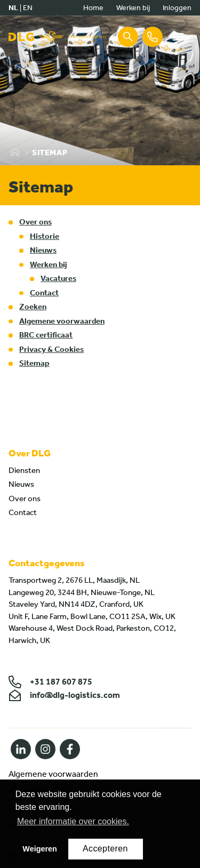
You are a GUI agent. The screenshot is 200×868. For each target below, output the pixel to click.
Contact (44, 293)
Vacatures (58, 278)
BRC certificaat (46, 335)
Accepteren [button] (105, 849)
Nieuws (43, 250)
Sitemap (34, 363)
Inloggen (177, 8)
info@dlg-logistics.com (64, 695)
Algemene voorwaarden (62, 321)
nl (13, 8)
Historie (45, 236)
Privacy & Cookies (51, 349)
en (28, 8)
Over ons (35, 222)
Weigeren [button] (40, 849)
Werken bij (133, 8)
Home (93, 8)
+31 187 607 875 (50, 682)
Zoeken (33, 307)
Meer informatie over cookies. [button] (73, 821)
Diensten (24, 470)
